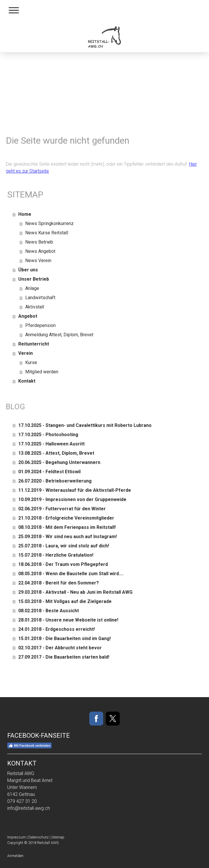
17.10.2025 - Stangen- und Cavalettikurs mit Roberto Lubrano (85, 425)
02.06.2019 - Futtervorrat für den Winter (62, 509)
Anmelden (15, 856)
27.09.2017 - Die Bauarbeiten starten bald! (64, 657)
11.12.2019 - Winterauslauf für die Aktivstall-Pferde (75, 490)
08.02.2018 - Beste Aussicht (49, 611)
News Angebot (40, 251)
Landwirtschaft (40, 298)
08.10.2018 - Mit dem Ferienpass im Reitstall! (67, 527)
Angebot (28, 316)
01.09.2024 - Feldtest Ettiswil (49, 472)
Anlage (32, 288)
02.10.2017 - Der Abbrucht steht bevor (60, 648)
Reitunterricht (34, 344)
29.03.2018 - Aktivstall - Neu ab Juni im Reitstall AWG (75, 592)
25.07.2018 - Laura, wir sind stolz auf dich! (64, 546)
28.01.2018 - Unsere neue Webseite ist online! (68, 620)
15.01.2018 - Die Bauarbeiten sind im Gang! (64, 638)
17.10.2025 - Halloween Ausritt (51, 444)
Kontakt (27, 381)
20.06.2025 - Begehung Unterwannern (59, 462)
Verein (26, 353)
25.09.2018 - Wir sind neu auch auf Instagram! (68, 537)
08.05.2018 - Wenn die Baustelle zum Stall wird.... (71, 574)
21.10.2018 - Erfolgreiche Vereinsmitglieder (66, 518)
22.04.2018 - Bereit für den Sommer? (59, 583)
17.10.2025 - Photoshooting (48, 435)
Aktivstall (35, 307)
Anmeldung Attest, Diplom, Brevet (59, 335)
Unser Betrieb (34, 279)
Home (25, 214)
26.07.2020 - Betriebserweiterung (55, 481)
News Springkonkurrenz (49, 223)
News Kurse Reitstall (47, 233)
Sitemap (58, 837)
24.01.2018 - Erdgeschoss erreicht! (57, 629)
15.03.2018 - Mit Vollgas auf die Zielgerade (65, 601)
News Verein (38, 261)
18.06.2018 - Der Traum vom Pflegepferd (63, 564)
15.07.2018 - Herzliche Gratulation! (56, 555)
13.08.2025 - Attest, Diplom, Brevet (56, 453)
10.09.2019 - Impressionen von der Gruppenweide (72, 499)
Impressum (17, 837)
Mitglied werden (42, 372)
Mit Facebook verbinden (29, 745)
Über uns (28, 270)
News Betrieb (39, 242)
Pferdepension (40, 325)
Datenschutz (39, 837)
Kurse (31, 362)
